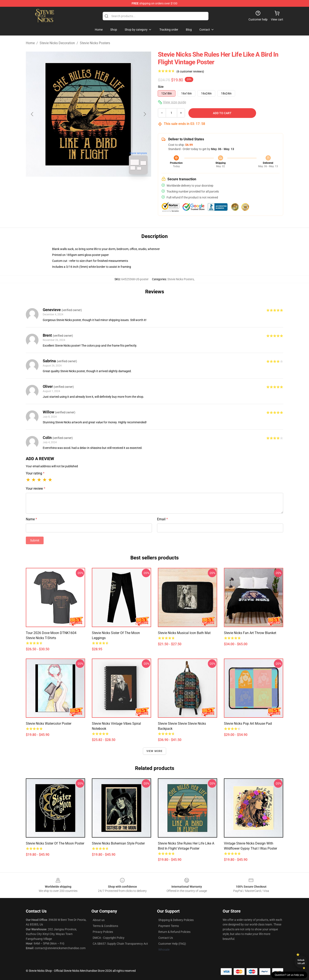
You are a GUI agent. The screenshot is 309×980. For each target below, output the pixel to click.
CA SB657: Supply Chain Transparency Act (120, 944)
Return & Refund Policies (174, 932)
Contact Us (166, 938)
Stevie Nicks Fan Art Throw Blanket (250, 633)
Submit (35, 540)
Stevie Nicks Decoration (57, 43)
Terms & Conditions (105, 926)
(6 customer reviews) (190, 71)
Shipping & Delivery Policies (176, 920)
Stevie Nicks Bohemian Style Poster (118, 843)
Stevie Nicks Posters (95, 43)
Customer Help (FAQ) (172, 944)
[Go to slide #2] (99, 187)
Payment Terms (169, 926)
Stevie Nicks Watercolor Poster (49, 724)
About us (99, 920)
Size (161, 87)
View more (155, 751)
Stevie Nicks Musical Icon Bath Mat (184, 633)
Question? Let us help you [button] (289, 975)
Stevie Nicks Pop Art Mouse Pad (248, 724)
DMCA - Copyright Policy (109, 938)
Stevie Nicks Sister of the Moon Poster (55, 843)
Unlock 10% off (301, 962)
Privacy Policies (103, 932)
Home (30, 43)
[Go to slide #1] (77, 187)
